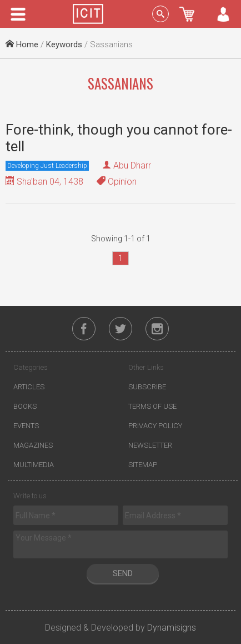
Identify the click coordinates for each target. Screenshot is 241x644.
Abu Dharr (132, 165)
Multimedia (34, 465)
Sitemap (143, 465)
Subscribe (147, 387)
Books (25, 406)
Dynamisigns (172, 628)
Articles (29, 387)
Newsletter (150, 445)
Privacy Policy (155, 426)
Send (123, 573)
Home (22, 44)
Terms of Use (152, 406)
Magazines (33, 445)
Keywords (64, 44)
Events (26, 426)
